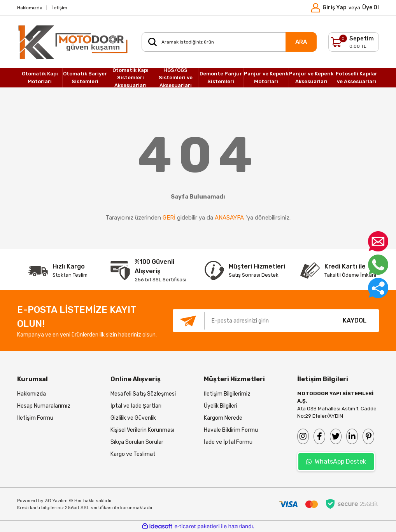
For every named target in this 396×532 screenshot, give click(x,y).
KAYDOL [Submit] (355, 320)
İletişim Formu (35, 418)
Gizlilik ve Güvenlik (133, 418)
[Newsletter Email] (251, 321)
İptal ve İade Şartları (136, 406)
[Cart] (354, 42)
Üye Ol (371, 8)
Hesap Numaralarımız (44, 406)
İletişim (59, 8)
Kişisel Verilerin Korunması (142, 430)
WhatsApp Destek (336, 461)
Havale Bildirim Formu (231, 430)
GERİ (169, 218)
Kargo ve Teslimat (133, 454)
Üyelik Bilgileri (221, 406)
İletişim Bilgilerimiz (227, 394)
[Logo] (74, 42)
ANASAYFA (229, 218)
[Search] (229, 42)
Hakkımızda (30, 8)
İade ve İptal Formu (228, 442)
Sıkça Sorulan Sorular (137, 442)
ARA (301, 42)
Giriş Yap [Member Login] (335, 8)
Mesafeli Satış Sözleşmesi (143, 394)
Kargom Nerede (223, 418)
